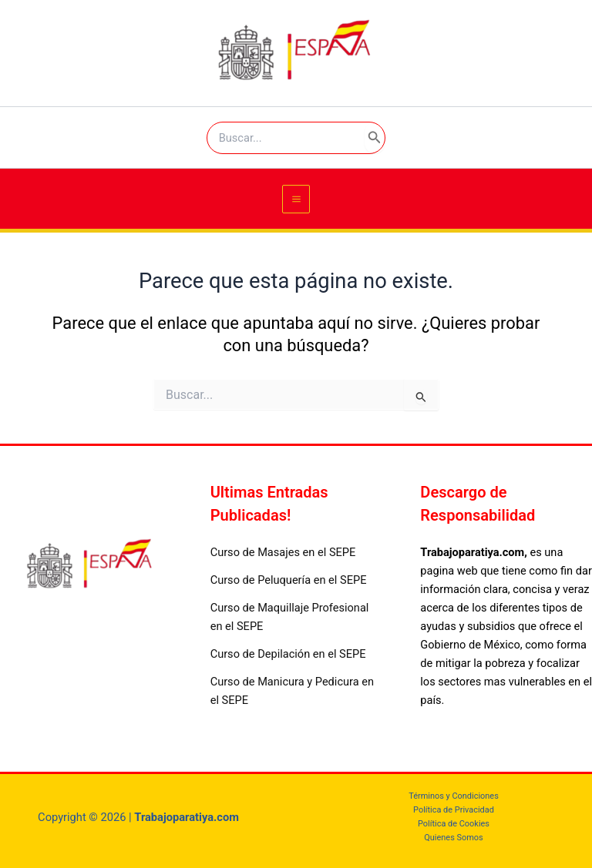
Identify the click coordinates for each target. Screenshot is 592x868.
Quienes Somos (453, 838)
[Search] (375, 138)
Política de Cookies (454, 824)
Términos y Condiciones (454, 796)
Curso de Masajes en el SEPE (283, 552)
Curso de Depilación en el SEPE (288, 654)
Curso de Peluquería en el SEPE (289, 580)
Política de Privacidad (454, 810)
